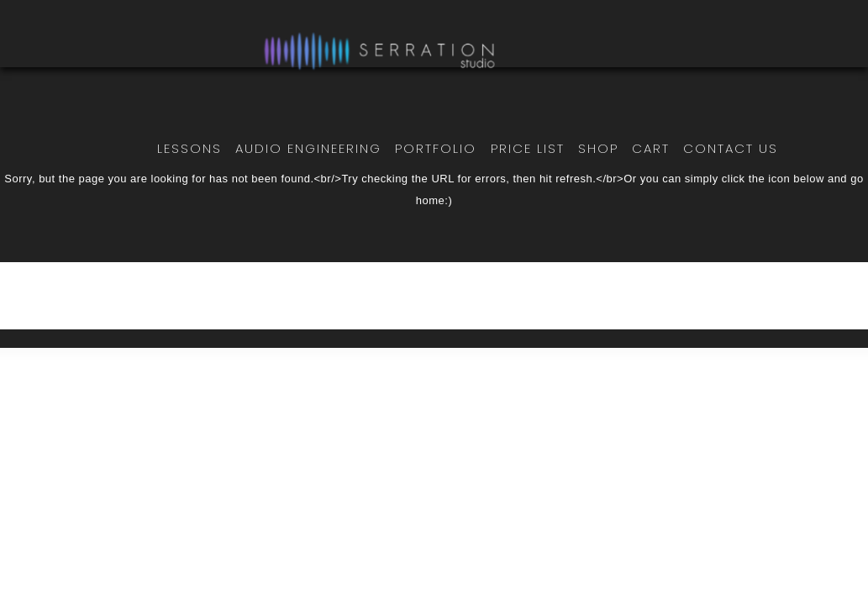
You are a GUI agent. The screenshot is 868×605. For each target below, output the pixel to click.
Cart (651, 148)
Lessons (189, 148)
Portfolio (436, 148)
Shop (598, 148)
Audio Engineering (308, 148)
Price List (528, 148)
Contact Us (731, 148)
